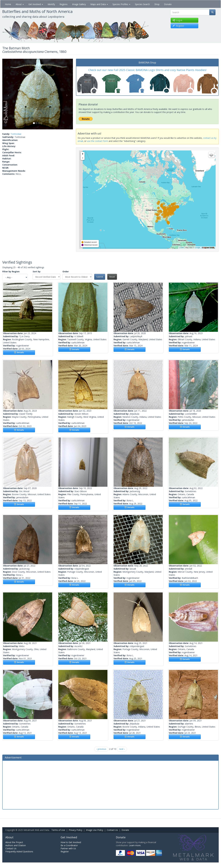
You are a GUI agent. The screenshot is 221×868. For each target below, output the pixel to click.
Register (65, 851)
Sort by (37, 271)
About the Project (14, 842)
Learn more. (135, 845)
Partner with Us (68, 848)
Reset (112, 277)
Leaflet (181, 248)
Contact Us (112, 830)
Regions (64, 4)
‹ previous (101, 749)
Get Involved (36, 4)
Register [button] (178, 26)
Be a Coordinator (69, 845)
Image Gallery (79, 4)
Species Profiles (121, 4)
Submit (100, 277)
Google (197, 248)
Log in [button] (177, 20)
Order (66, 271)
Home (8, 4)
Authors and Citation (16, 845)
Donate (168, 4)
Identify (51, 4)
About (20, 4)
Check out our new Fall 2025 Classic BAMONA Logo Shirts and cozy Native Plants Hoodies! (147, 70)
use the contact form (98, 141)
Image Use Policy (95, 830)
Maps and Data (99, 4)
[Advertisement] (110, 785)
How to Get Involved (71, 842)
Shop (157, 4)
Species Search (142, 4)
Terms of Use (58, 830)
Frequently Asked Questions (19, 851)
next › (122, 749)
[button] (8, 94)
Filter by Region (11, 271)
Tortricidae (16, 134)
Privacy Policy (76, 830)
